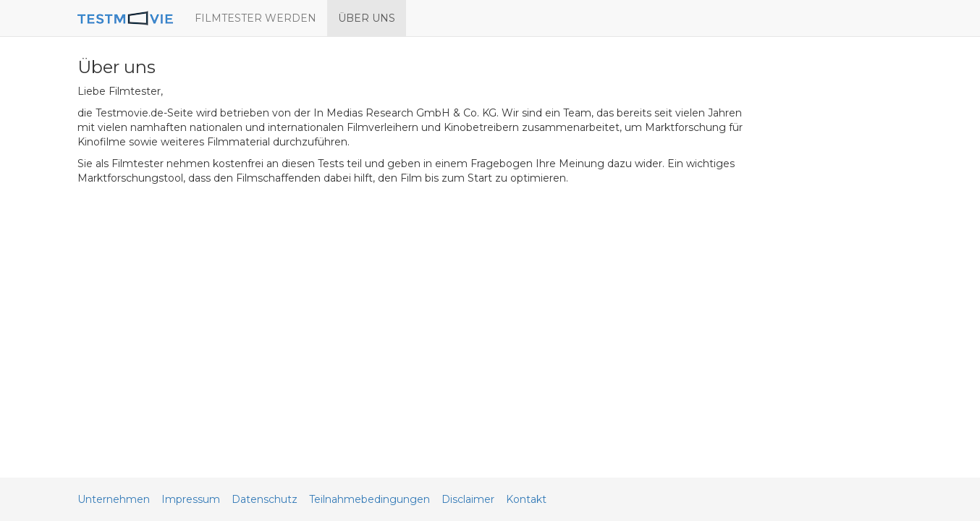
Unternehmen (114, 499)
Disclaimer (468, 499)
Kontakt (526, 499)
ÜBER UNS (367, 18)
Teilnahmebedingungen (369, 499)
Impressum (191, 499)
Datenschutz (265, 499)
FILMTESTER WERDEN (255, 18)
